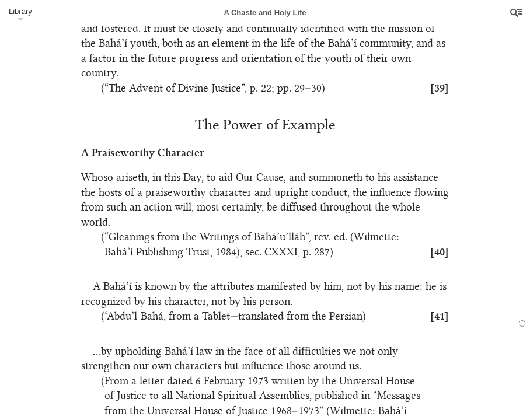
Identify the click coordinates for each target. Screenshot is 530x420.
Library (20, 11)
